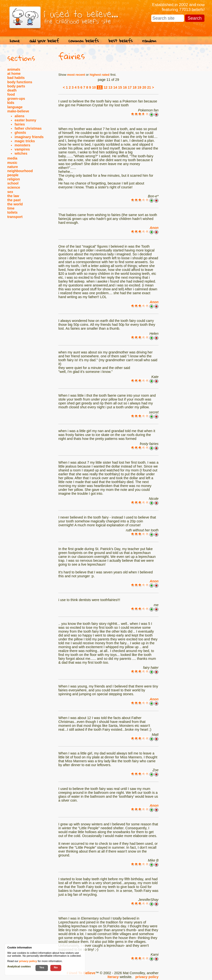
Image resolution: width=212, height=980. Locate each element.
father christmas (28, 128)
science (14, 187)
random (149, 41)
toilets (12, 212)
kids (11, 103)
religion (14, 179)
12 (106, 87)
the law (13, 196)
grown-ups (16, 99)
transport (15, 217)
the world (15, 204)
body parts (16, 86)
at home (14, 74)
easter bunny (25, 120)
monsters (22, 145)
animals (14, 69)
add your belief (44, 41)
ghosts (20, 133)
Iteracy (113, 977)
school (13, 183)
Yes (42, 967)
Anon (154, 228)
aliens (20, 116)
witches (21, 153)
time (11, 208)
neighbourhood (20, 171)
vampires (22, 149)
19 (139, 87)
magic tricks (25, 141)
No (56, 967)
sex (10, 192)
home (15, 41)
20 (144, 87)
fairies (20, 124)
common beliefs (84, 41)
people (13, 175)
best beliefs (120, 41)
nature (13, 167)
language (15, 107)
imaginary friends (29, 137)
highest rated (100, 75)
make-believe (18, 111)
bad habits (16, 78)
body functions (20, 82)
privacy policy (147, 977)
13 (110, 87)
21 (149, 87)
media (12, 158)
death (12, 90)
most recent (76, 75)
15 (120, 87)
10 (94, 87)
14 (115, 87)
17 (130, 87)
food (11, 94)
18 (134, 87)
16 (125, 87)
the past (14, 200)
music (12, 163)
